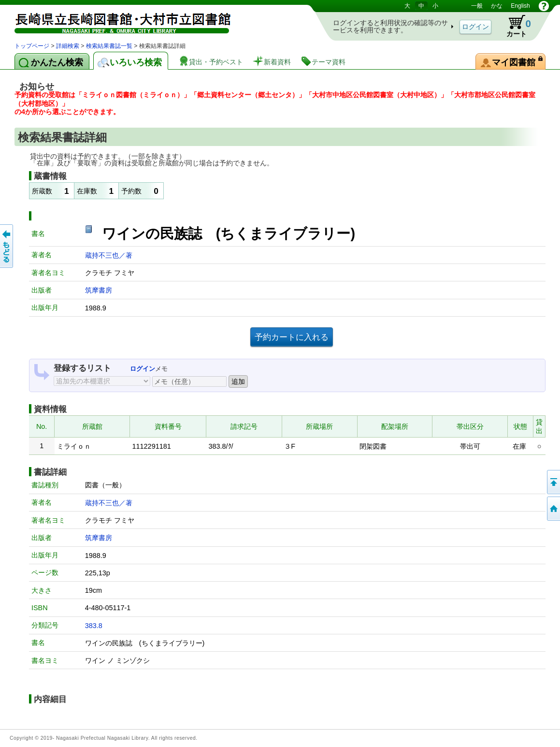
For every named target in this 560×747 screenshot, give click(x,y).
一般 (477, 6)
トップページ (32, 46)
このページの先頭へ (553, 482)
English (520, 6)
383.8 (94, 626)
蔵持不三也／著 (109, 255)
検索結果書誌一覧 (109, 46)
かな (497, 6)
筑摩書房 (99, 290)
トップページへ (553, 509)
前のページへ (7, 246)
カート (514, 26)
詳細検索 (68, 46)
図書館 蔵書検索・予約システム (116, 21)
